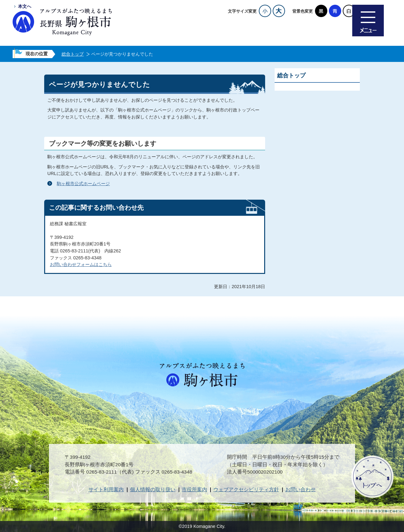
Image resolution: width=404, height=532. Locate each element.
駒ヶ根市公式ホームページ (83, 184)
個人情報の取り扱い (153, 490)
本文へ (25, 6)
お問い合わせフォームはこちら (81, 264)
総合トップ (73, 54)
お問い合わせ (300, 490)
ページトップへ (372, 477)
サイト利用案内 (106, 490)
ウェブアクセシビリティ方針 (246, 490)
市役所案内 (194, 490)
